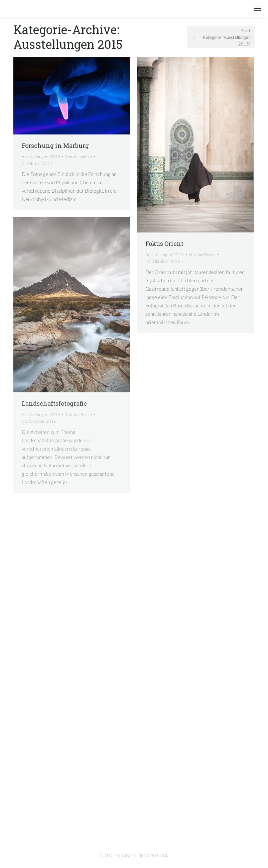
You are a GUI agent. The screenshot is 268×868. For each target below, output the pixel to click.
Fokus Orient (164, 244)
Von (79, 157)
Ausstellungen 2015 (41, 157)
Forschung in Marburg (55, 146)
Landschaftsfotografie (54, 403)
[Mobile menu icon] (257, 8)
